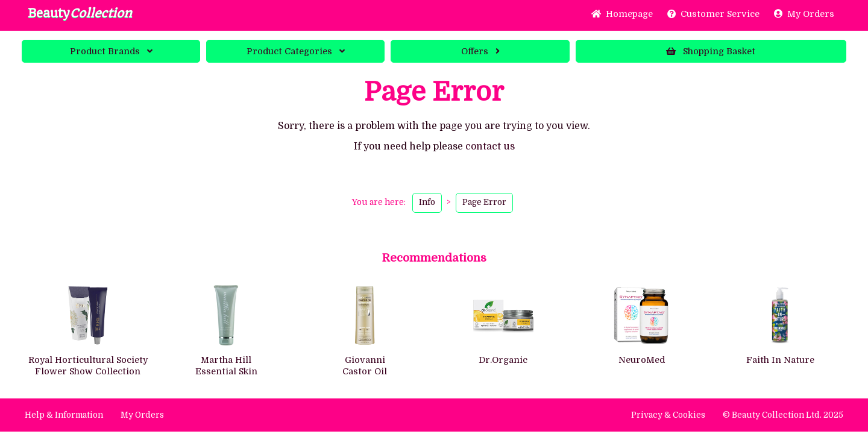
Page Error (484, 202)
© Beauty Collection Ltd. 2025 (783, 415)
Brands (111, 51)
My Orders (804, 14)
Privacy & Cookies (668, 415)
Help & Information (64, 415)
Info (427, 202)
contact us (490, 146)
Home (622, 14)
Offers (480, 51)
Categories (296, 51)
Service (713, 14)
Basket (711, 51)
